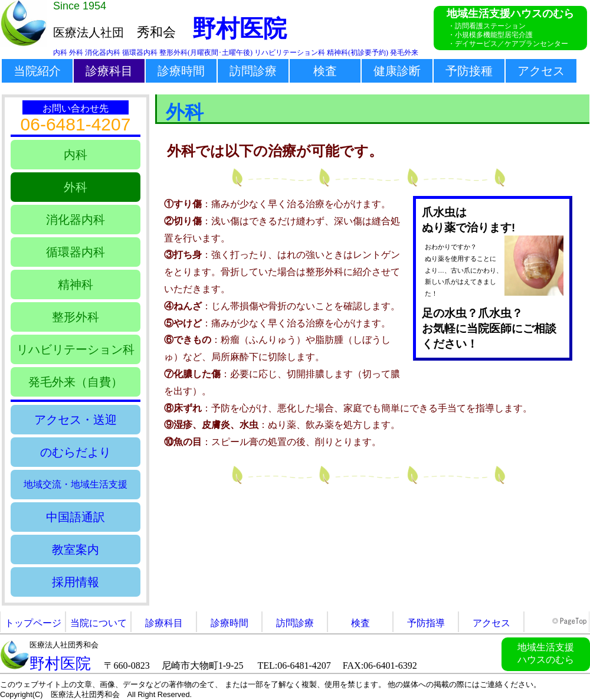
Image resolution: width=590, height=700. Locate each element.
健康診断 (397, 71)
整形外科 (76, 317)
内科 (76, 155)
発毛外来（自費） (76, 382)
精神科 (76, 284)
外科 (76, 187)
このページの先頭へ (571, 622)
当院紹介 (37, 71)
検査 (325, 71)
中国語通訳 (76, 517)
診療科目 (109, 71)
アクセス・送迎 (76, 420)
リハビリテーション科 (76, 349)
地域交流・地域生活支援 (76, 484)
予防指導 (426, 623)
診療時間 (181, 71)
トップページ (33, 623)
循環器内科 (76, 252)
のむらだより (76, 452)
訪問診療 (253, 71)
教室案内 (76, 549)
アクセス (541, 71)
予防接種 (469, 71)
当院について (99, 623)
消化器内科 (76, 220)
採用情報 (76, 582)
